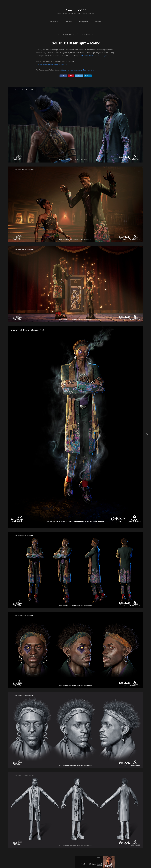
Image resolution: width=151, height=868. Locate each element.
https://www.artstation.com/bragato (94, 56)
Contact (97, 22)
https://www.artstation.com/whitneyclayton (77, 70)
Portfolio (54, 22)
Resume (68, 22)
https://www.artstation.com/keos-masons (51, 64)
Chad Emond (76, 10)
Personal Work (85, 34)
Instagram (83, 22)
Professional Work (67, 34)
